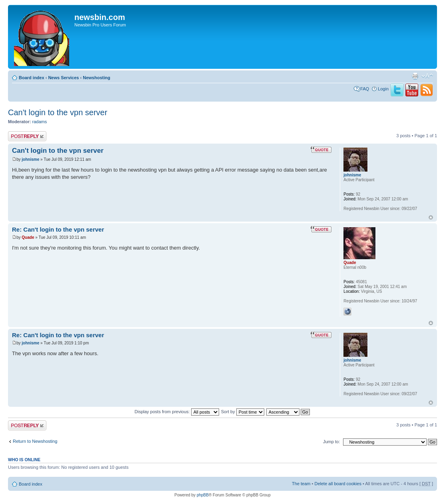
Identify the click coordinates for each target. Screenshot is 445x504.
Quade (28, 237)
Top (431, 217)
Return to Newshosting (35, 441)
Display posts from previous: (177, 412)
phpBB (203, 495)
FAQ (365, 89)
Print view (415, 76)
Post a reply (27, 136)
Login (383, 89)
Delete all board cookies (338, 484)
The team (301, 484)
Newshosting (96, 78)
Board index (32, 78)
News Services (63, 78)
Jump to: (331, 442)
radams (40, 122)
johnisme (30, 159)
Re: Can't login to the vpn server (58, 229)
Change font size (427, 76)
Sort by (243, 412)
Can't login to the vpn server (58, 112)
